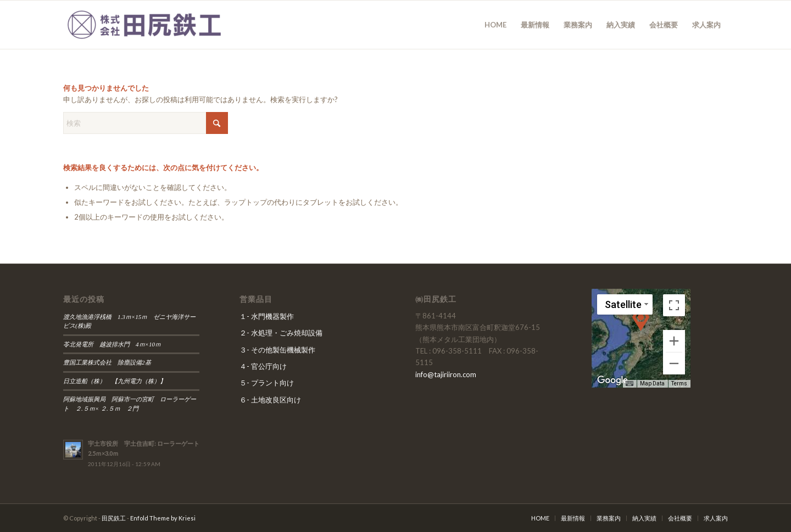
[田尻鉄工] (146, 25)
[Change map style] (625, 304)
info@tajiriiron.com (446, 374)
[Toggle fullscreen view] (674, 305)
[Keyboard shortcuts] (630, 384)
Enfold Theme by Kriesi (163, 518)
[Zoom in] (674, 341)
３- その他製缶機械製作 (277, 350)
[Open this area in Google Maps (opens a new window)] (612, 380)
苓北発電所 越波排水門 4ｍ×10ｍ (112, 344)
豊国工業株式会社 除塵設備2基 (107, 362)
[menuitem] (495, 25)
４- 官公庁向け (263, 366)
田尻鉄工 (114, 518)
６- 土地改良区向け (270, 400)
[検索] (146, 123)
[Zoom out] (674, 363)
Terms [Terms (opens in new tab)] (679, 383)
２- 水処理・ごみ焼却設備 (281, 333)
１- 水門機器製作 (267, 316)
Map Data (652, 383)
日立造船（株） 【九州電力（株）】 (118, 381)
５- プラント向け (267, 383)
